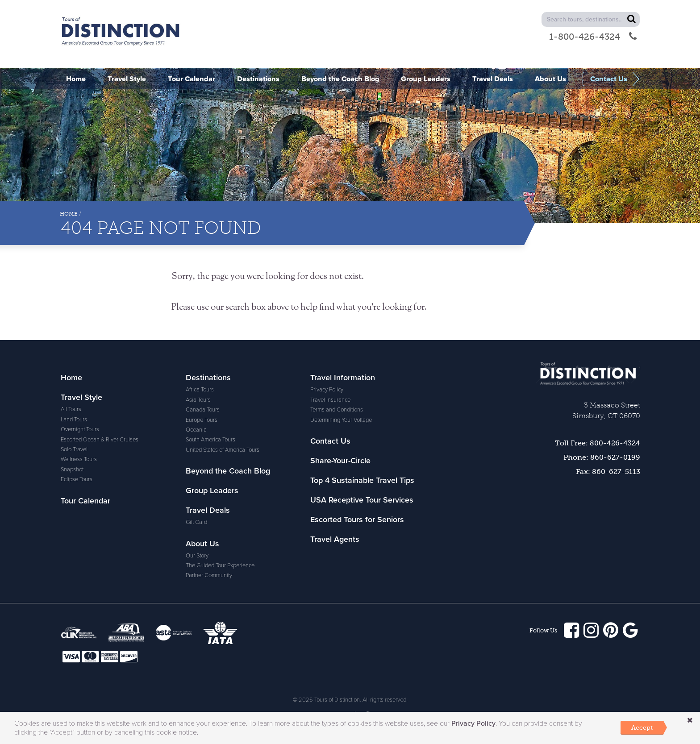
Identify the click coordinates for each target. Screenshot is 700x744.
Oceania (196, 430)
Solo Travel (74, 449)
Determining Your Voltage (341, 420)
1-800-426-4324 (593, 37)
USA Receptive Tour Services (362, 500)
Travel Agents (335, 539)
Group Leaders (212, 490)
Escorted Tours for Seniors (357, 520)
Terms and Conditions (337, 410)
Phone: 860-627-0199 (602, 457)
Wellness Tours (79, 459)
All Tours (71, 409)
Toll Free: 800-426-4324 (598, 443)
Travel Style (81, 397)
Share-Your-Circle (340, 461)
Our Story (197, 556)
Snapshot (72, 470)
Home (69, 214)
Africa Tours (200, 390)
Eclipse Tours (77, 479)
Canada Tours (203, 410)
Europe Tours (202, 420)
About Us (202, 544)
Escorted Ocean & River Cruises (100, 440)
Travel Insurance (330, 400)
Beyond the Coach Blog (228, 471)
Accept (642, 727)
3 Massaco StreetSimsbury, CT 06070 (606, 410)
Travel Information (343, 378)
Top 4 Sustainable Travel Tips (362, 480)
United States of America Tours (223, 450)
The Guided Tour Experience (220, 565)
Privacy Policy (327, 390)
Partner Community (209, 575)
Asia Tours (198, 400)
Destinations (208, 378)
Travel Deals (208, 510)
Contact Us (330, 441)
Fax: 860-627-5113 (608, 472)
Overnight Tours (80, 429)
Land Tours (74, 420)
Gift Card (196, 522)
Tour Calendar (85, 501)
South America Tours (210, 440)
